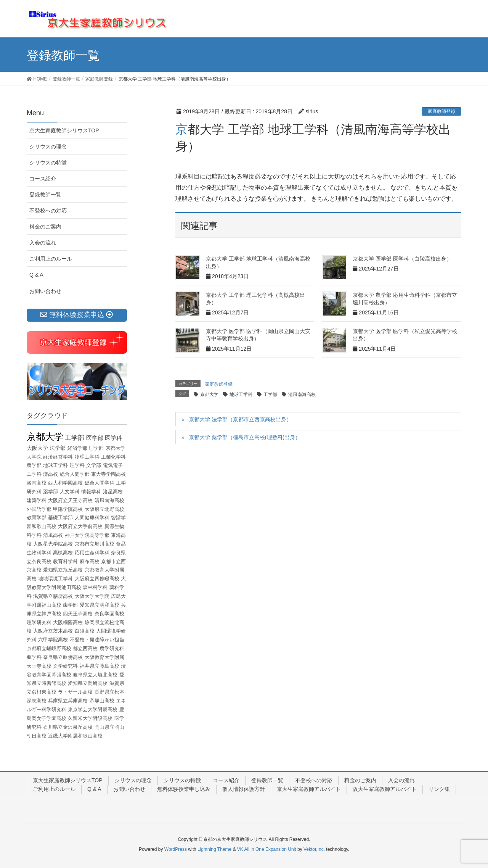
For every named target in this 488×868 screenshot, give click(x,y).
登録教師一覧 (45, 195)
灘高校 (51, 474)
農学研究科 (112, 648)
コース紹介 (43, 179)
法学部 (58, 448)
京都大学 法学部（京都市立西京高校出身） (240, 419)
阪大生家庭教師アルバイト (385, 789)
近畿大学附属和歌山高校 (75, 736)
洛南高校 (37, 483)
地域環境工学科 (55, 579)
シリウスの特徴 (48, 163)
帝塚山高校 (102, 701)
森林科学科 (95, 587)
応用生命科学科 (92, 553)
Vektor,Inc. (314, 849)
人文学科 (70, 492)
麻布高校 (90, 561)
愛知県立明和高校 (100, 605)
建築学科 (37, 500)
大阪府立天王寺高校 (70, 500)
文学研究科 (65, 666)
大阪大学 (37, 448)
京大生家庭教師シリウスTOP (64, 130)
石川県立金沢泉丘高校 (68, 727)
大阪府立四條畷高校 (97, 579)
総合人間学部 (75, 474)
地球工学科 (241, 395)
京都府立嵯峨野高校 (49, 648)
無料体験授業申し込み (184, 789)
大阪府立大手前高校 (80, 526)
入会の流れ (43, 243)
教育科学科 (65, 561)
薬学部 (51, 492)
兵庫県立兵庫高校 (68, 701)
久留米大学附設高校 (90, 718)
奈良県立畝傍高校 (63, 657)
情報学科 (91, 492)
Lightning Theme (214, 849)
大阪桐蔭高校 (68, 622)
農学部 (34, 465)
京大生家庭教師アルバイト (309, 789)
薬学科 (34, 657)
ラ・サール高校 (75, 692)
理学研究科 (39, 622)
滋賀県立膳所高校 (53, 596)
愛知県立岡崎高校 (88, 683)
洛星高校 (113, 492)
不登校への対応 (48, 211)
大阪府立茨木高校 (53, 631)
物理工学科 (87, 457)
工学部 (270, 395)
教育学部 (37, 518)
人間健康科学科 (92, 518)
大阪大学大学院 (92, 596)
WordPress (176, 849)
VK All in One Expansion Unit (267, 849)
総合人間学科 (100, 483)
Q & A (36, 275)
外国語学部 (39, 509)
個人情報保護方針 (244, 789)
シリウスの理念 (48, 147)
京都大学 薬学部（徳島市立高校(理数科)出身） (245, 437)
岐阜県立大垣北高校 (95, 675)
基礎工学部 (60, 518)
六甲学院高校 (53, 640)
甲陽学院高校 (68, 509)
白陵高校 (85, 631)
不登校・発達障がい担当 (97, 640)
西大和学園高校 (65, 483)
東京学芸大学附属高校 (93, 709)
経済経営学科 (58, 457)
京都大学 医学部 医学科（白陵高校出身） (402, 259)
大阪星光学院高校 (53, 544)
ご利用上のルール (51, 259)
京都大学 (209, 395)
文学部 (94, 465)
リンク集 (439, 789)
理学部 (96, 448)
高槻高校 (63, 553)
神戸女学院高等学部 (87, 535)
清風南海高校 (302, 395)
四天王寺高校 (78, 614)
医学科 (113, 438)
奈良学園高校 (109, 614)
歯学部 (70, 605)
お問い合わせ (45, 291)
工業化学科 (113, 457)
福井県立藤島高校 (100, 666)
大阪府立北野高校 (104, 509)
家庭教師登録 (441, 111)
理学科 (77, 465)
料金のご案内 (45, 227)
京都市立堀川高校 (95, 544)
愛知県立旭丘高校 (63, 570)
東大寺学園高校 (108, 474)
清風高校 (53, 535)
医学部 (95, 438)
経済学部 (77, 448)
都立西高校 (85, 648)
